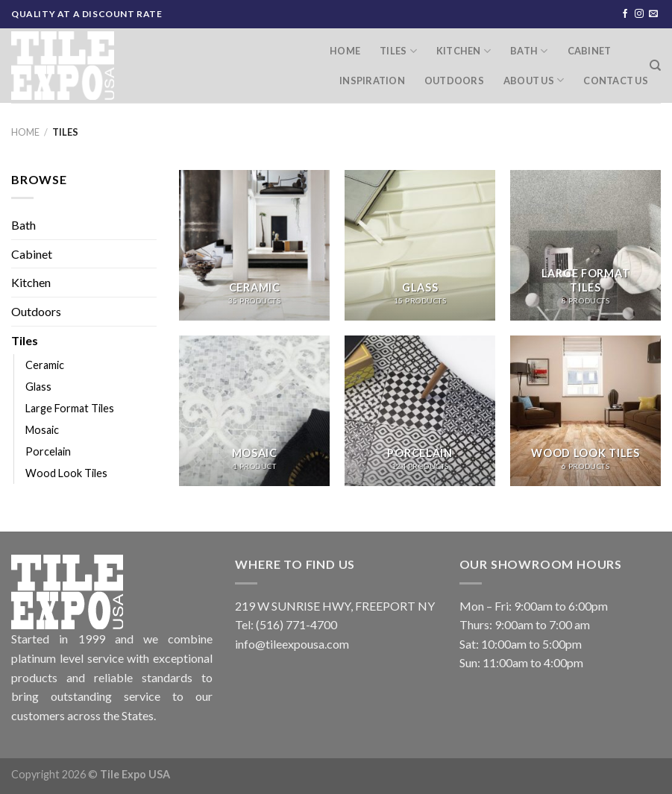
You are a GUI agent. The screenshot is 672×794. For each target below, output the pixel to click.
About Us (534, 80)
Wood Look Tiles (66, 473)
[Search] (655, 66)
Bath (529, 51)
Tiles (398, 51)
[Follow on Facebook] (625, 14)
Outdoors (454, 81)
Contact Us (616, 81)
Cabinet (590, 51)
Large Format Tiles (70, 408)
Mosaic (42, 430)
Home (345, 51)
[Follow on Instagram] (639, 14)
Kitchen (464, 51)
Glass (38, 387)
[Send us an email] (653, 14)
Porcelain (48, 451)
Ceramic (45, 365)
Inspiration (372, 81)
